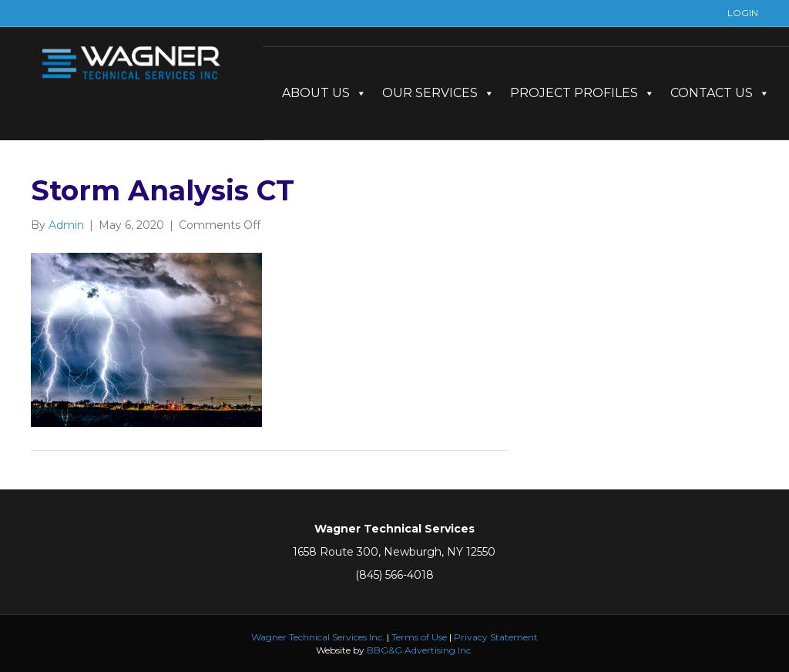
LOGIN (743, 13)
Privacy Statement (496, 637)
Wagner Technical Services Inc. (318, 637)
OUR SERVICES (438, 93)
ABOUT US (324, 93)
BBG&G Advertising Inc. (420, 650)
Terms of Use (419, 637)
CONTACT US (720, 93)
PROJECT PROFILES (583, 93)
